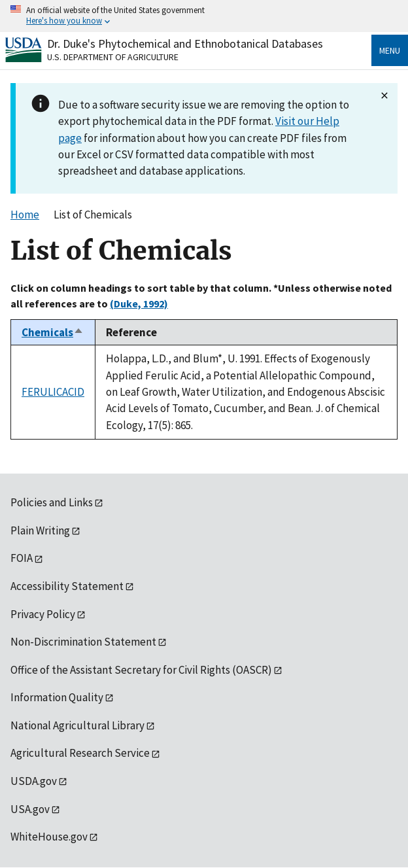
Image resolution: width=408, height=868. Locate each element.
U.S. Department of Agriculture (113, 57)
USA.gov (30, 809)
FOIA (22, 558)
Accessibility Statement (67, 586)
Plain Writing (40, 530)
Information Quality (57, 697)
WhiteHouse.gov (49, 837)
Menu (390, 50)
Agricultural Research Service (80, 753)
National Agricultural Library (77, 725)
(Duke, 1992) (139, 304)
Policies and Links (52, 502)
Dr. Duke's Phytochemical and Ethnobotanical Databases (185, 43)
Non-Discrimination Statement (83, 642)
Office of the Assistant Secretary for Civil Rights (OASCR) (141, 670)
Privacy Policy (43, 614)
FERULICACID (53, 392)
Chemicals (53, 332)
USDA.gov (34, 781)
